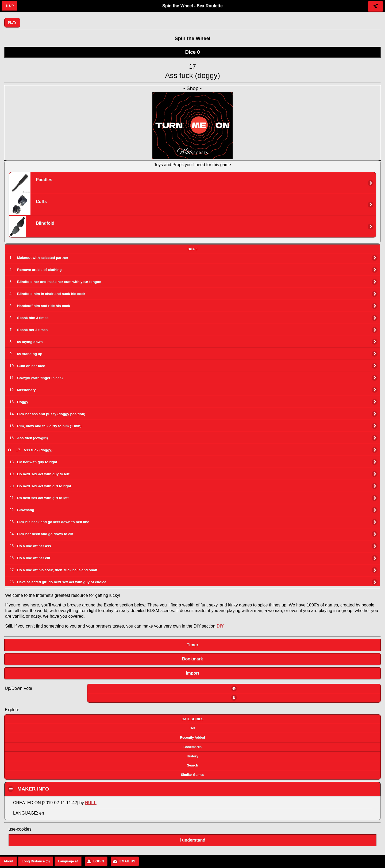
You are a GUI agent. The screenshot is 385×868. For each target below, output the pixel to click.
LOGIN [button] (99, 861)
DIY (220, 626)
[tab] (192, 249)
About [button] (9, 861)
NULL (91, 803)
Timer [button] (192, 645)
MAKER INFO (64, 789)
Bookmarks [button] (192, 747)
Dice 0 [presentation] (193, 249)
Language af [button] (68, 861)
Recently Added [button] (192, 738)
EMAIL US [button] (128, 861)
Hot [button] (193, 728)
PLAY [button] (12, 23)
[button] (376, 6)
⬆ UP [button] (10, 6)
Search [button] (192, 765)
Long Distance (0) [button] (36, 861)
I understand (192, 840)
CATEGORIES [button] (192, 719)
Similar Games (193, 775)
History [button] (192, 756)
